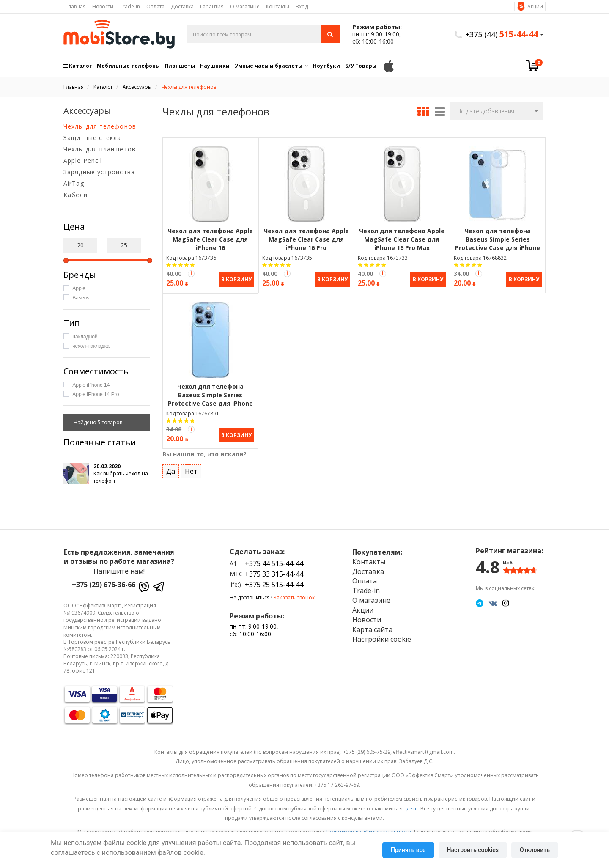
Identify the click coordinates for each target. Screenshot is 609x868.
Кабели (75, 195)
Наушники (215, 66)
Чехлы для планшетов (100, 149)
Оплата (155, 7)
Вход (302, 7)
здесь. (411, 809)
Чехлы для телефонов (100, 126)
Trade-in (130, 7)
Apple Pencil (83, 161)
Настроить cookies (473, 850)
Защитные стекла (92, 138)
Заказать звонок (294, 597)
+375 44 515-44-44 (274, 563)
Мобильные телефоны (128, 66)
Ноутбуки (326, 66)
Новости (103, 7)
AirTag (74, 183)
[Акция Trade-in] (191, 274)
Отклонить (535, 850)
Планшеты (180, 66)
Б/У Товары (361, 66)
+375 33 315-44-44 (274, 574)
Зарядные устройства (99, 172)
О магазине (245, 7)
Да (171, 470)
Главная (76, 7)
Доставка (182, 7)
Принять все (408, 850)
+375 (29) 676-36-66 (104, 585)
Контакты (278, 7)
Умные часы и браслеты (269, 66)
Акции (535, 7)
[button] (497, 111)
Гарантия (212, 7)
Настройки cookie (382, 639)
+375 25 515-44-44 (274, 585)
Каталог (78, 66)
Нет (191, 470)
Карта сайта (372, 629)
